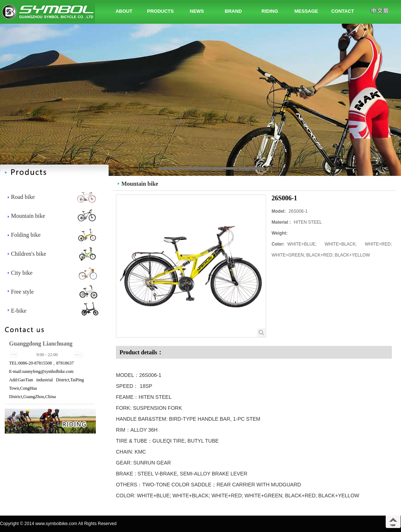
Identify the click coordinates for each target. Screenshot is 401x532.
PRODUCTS (161, 11)
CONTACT (343, 11)
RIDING (270, 11)
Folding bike (26, 235)
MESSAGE (306, 11)
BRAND (233, 11)
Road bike (23, 197)
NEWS (197, 11)
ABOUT (124, 11)
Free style (22, 292)
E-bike (19, 311)
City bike (22, 273)
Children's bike (29, 254)
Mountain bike (28, 216)
